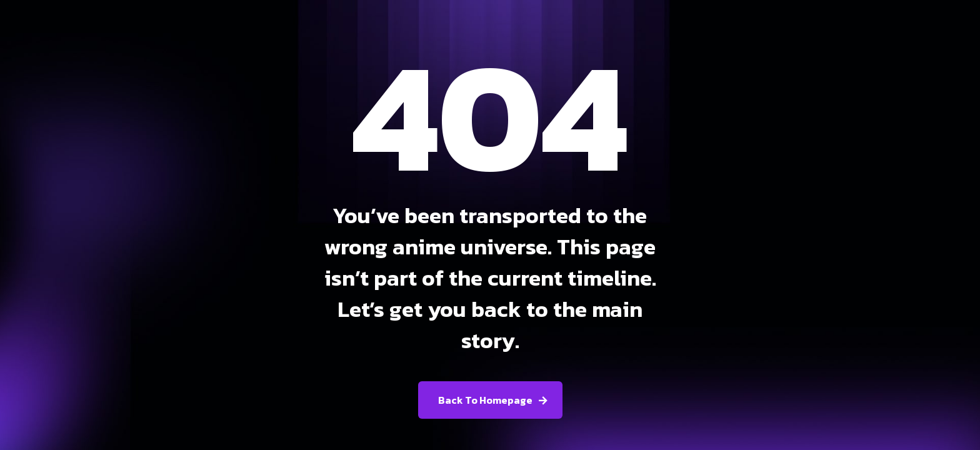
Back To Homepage (485, 400)
